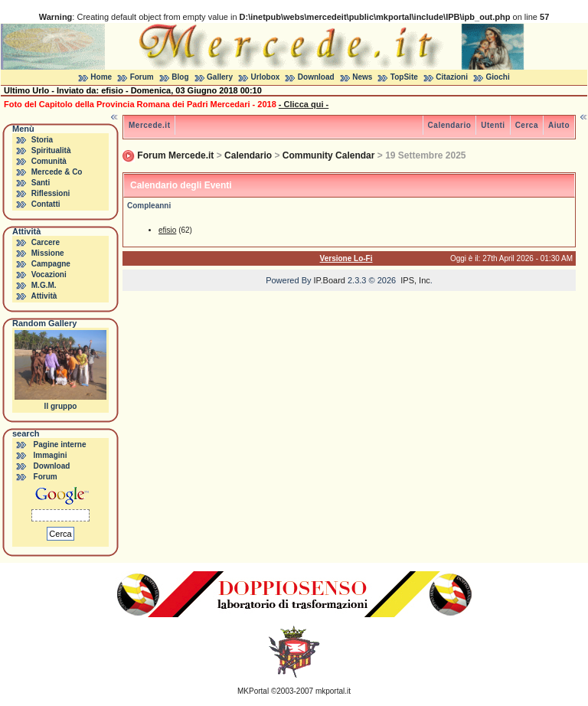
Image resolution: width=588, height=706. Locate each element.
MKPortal (253, 691)
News (362, 77)
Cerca (527, 125)
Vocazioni (49, 275)
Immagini (51, 455)
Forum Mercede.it (175, 155)
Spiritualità (51, 150)
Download (316, 77)
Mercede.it (149, 125)
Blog (180, 77)
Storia (42, 140)
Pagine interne (60, 445)
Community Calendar (329, 155)
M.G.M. (44, 285)
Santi (41, 183)
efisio (167, 230)
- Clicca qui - (304, 104)
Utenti (493, 125)
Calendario (450, 125)
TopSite (404, 77)
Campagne (51, 264)
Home (101, 77)
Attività (44, 296)
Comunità (49, 161)
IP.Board (330, 280)
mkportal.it (333, 691)
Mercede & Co (57, 172)
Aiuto (559, 125)
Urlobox (266, 77)
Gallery (220, 77)
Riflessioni (51, 193)
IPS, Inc (415, 280)
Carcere (46, 242)
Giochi (498, 77)
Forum (142, 77)
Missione (48, 253)
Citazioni (452, 77)
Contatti (46, 204)
